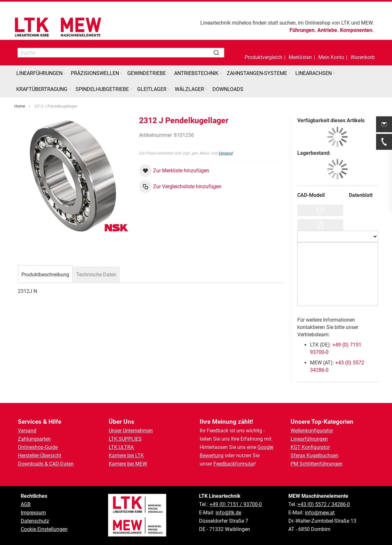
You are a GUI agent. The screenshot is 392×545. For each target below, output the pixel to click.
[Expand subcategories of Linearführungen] (65, 74)
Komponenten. (357, 30)
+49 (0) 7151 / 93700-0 (236, 504)
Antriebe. (328, 30)
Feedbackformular (234, 464)
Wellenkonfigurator (312, 431)
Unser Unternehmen (131, 431)
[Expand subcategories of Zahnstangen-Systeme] (289, 74)
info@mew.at (320, 513)
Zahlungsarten (34, 439)
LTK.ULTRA (122, 447)
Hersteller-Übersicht (40, 455)
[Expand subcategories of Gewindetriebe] (168, 74)
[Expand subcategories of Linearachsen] (334, 74)
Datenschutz (35, 521)
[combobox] (121, 53)
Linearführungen (309, 439)
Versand (225, 153)
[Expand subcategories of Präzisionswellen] (121, 74)
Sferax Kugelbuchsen (314, 455)
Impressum (33, 513)
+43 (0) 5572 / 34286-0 (324, 504)
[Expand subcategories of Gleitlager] (169, 90)
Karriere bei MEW (128, 464)
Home (20, 106)
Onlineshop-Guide (38, 447)
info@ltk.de (228, 513)
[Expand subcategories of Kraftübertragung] (70, 90)
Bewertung (212, 455)
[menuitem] (42, 73)
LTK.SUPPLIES (125, 439)
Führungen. (303, 30)
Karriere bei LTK (126, 455)
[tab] (45, 274)
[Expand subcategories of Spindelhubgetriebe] (131, 90)
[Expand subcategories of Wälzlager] (206, 90)
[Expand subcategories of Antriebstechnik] (221, 74)
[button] (331, 53)
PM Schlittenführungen (317, 464)
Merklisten (300, 57)
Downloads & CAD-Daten (46, 464)
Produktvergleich (263, 57)
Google (265, 447)
